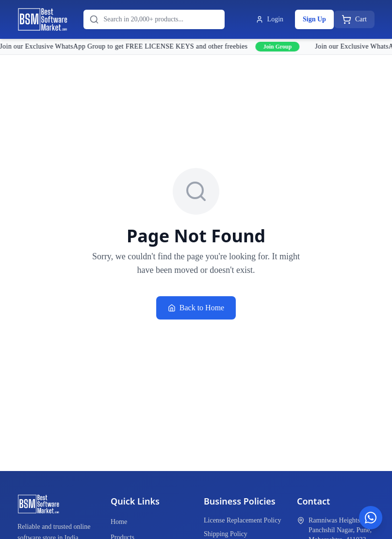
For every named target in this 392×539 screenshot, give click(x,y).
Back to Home (196, 308)
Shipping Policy (226, 534)
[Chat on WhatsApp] (371, 518)
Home (119, 522)
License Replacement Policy (242, 520)
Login (269, 19)
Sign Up (314, 19)
